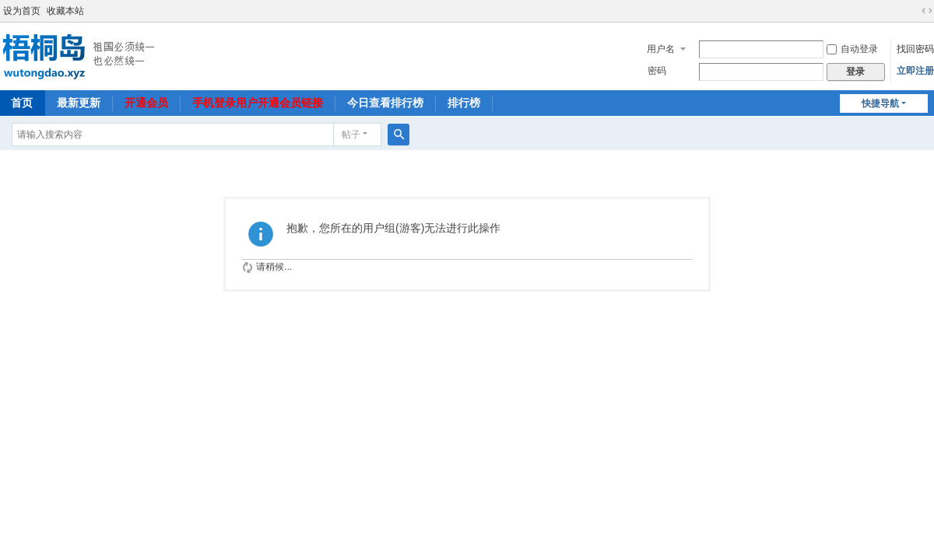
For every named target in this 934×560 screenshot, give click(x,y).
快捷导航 (880, 103)
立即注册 (915, 71)
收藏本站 (65, 11)
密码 (657, 71)
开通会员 (146, 103)
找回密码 (915, 49)
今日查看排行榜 (385, 103)
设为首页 (22, 11)
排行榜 (464, 103)
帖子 (351, 135)
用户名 (661, 49)
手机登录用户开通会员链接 (258, 103)
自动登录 (852, 49)
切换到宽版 (927, 11)
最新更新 (79, 103)
